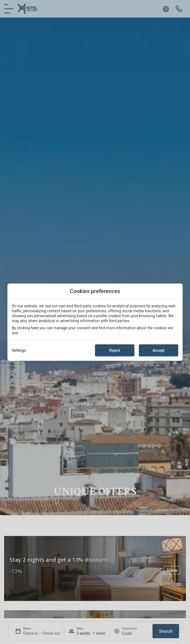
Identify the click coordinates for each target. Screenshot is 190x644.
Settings (19, 350)
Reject (115, 350)
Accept (159, 350)
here (35, 328)
